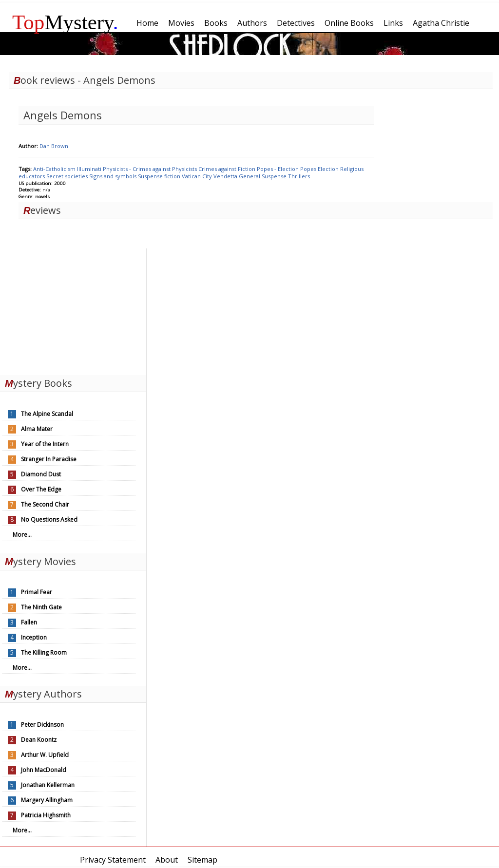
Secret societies (68, 176)
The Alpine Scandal (47, 414)
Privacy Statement (113, 860)
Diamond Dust (41, 474)
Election (329, 169)
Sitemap (202, 860)
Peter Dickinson (42, 725)
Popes (309, 169)
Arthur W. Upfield (45, 755)
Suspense (275, 176)
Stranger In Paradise (49, 459)
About (167, 860)
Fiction (247, 169)
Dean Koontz (39, 740)
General (250, 176)
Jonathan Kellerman (48, 785)
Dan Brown (54, 146)
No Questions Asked (49, 519)
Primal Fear (37, 592)
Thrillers (299, 176)
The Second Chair (45, 504)
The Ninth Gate (41, 607)
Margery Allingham (47, 800)
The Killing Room (44, 652)
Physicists (185, 169)
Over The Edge (41, 489)
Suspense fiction (160, 176)
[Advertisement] (73, 309)
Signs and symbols (114, 176)
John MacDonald (44, 770)
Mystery (65, 22)
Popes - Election (278, 169)
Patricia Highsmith (46, 815)
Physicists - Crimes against (137, 169)
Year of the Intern (45, 444)
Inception (34, 637)
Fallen (29, 622)
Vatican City (198, 176)
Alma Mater (37, 429)
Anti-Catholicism (55, 169)
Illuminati (90, 169)
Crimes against (218, 169)
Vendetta (226, 176)
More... (22, 535)
